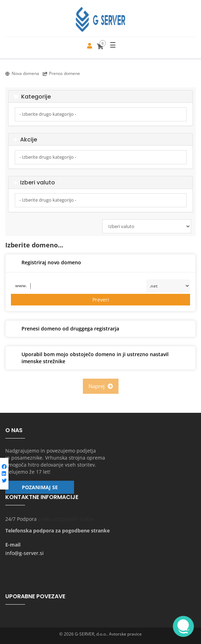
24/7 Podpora (21, 519)
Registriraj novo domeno (46, 263)
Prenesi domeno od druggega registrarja (65, 329)
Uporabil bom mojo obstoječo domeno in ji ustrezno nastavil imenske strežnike (90, 358)
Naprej (101, 386)
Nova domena (22, 73)
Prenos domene (61, 73)
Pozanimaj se (40, 487)
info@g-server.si (25, 553)
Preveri (101, 300)
